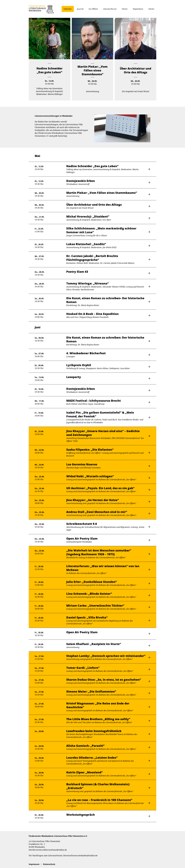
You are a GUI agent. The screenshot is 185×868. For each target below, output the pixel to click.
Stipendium (138, 9)
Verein (151, 9)
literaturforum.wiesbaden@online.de (80, 856)
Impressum (34, 864)
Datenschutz (49, 864)
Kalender (68, 9)
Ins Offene (93, 9)
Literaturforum (110, 9)
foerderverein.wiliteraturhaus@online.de (48, 850)
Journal (80, 9)
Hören (125, 9)
